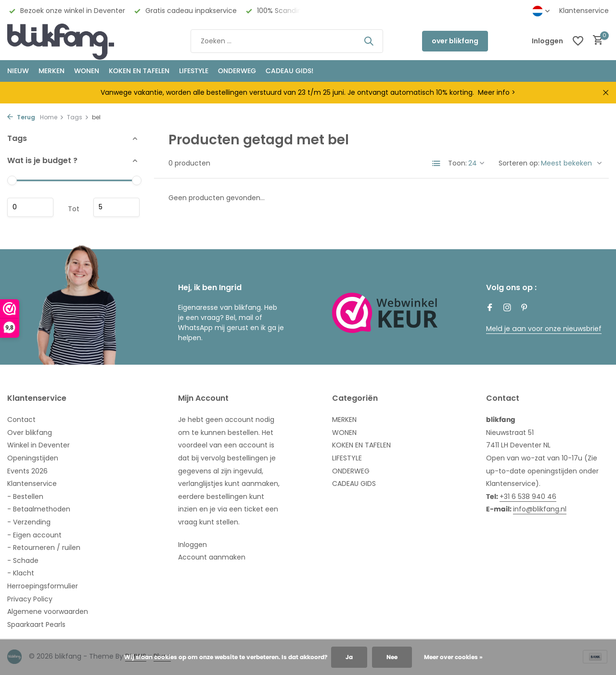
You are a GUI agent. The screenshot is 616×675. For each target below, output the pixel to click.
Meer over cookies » (453, 657)
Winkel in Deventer (38, 445)
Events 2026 (27, 471)
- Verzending (29, 522)
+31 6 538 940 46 (528, 497)
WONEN (87, 71)
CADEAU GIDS (354, 484)
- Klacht (21, 573)
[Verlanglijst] (578, 41)
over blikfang (455, 41)
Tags (78, 117)
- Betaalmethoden (39, 509)
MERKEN (51, 71)
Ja (349, 657)
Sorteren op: (519, 163)
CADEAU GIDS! (289, 71)
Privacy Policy (30, 599)
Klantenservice (584, 11)
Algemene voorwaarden (48, 611)
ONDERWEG (237, 71)
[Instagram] (507, 308)
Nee (392, 657)
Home (52, 117)
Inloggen (192, 545)
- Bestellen (25, 497)
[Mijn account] (547, 41)
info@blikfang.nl (540, 509)
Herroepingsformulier (43, 586)
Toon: (457, 163)
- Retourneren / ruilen (44, 548)
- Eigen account (34, 535)
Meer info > (497, 92)
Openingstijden (33, 458)
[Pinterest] (525, 308)
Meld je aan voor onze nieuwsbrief (543, 329)
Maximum (116, 207)
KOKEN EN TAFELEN (139, 71)
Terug (21, 117)
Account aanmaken (212, 557)
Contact (21, 420)
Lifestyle (194, 71)
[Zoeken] (287, 41)
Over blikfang (30, 433)
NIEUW (18, 71)
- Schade (23, 560)
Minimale (30, 207)
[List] (436, 164)
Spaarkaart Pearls (36, 624)
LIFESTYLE (347, 458)
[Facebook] (490, 308)
